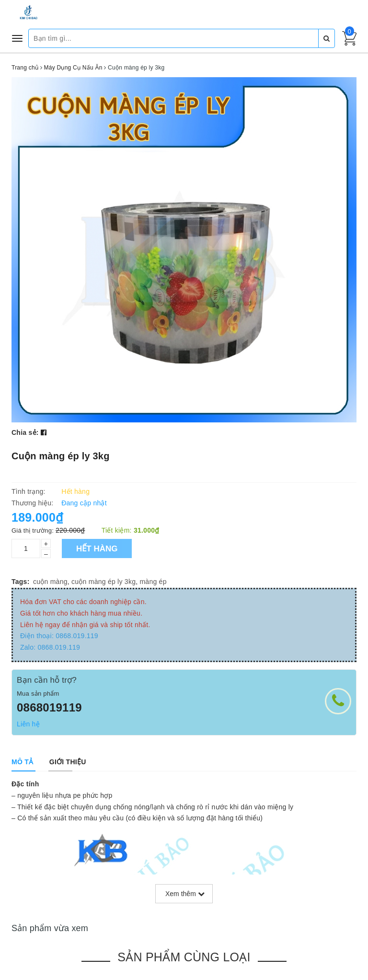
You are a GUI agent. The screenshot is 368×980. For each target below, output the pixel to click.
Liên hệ (28, 724)
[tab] (22, 762)
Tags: (21, 582)
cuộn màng (50, 582)
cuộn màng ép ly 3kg (103, 582)
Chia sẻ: (25, 432)
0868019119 (49, 707)
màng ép (153, 582)
